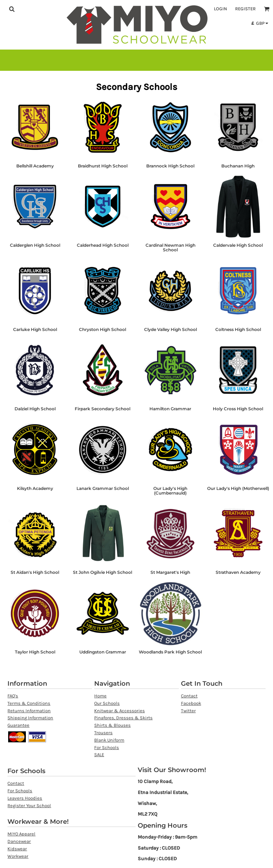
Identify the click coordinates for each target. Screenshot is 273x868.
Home (100, 696)
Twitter (188, 711)
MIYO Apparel (21, 834)
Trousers (103, 733)
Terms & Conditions (29, 703)
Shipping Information (30, 718)
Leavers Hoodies (25, 798)
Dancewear (19, 841)
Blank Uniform (109, 740)
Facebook (191, 703)
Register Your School (29, 806)
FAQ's (13, 696)
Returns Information (29, 711)
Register (245, 9)
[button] (12, 9)
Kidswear (17, 849)
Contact (189, 696)
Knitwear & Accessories (120, 711)
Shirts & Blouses (112, 725)
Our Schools (107, 703)
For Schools (107, 747)
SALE (99, 755)
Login (220, 9)
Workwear (18, 856)
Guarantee (18, 725)
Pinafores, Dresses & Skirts (123, 718)
